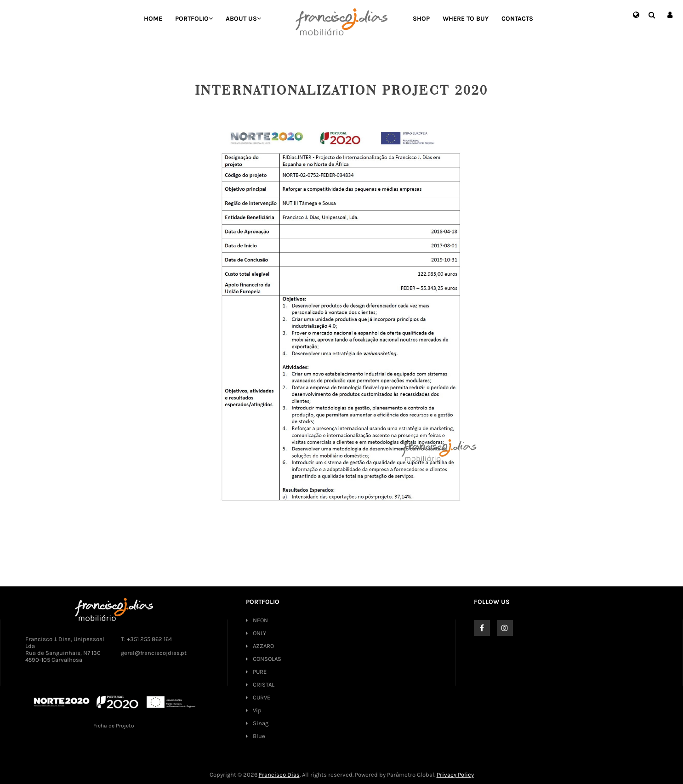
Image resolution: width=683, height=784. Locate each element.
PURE (260, 672)
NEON (260, 620)
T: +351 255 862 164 (146, 639)
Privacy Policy (455, 775)
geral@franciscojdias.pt (154, 653)
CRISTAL (264, 685)
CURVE (262, 697)
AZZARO (263, 646)
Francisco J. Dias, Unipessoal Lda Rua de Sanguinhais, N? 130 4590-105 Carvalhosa (65, 649)
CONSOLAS (267, 659)
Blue (259, 736)
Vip (257, 710)
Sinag (261, 723)
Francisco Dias (279, 775)
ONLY (259, 633)
